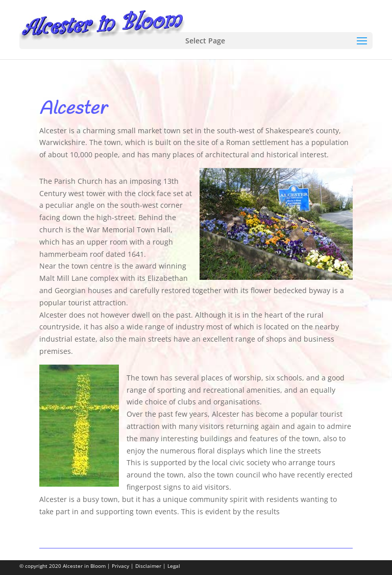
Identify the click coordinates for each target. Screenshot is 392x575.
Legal (174, 566)
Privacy (120, 566)
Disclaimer (148, 566)
